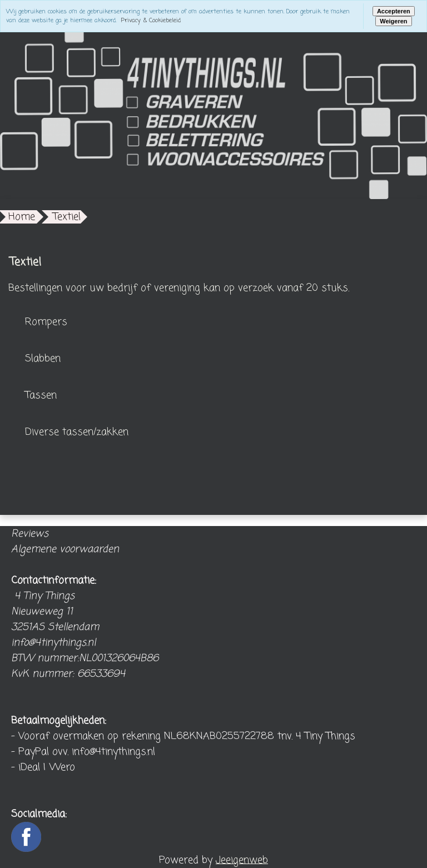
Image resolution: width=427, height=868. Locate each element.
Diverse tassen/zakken (77, 432)
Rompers (46, 322)
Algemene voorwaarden (65, 549)
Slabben (43, 359)
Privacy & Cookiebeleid (151, 21)
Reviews (30, 534)
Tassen (41, 395)
